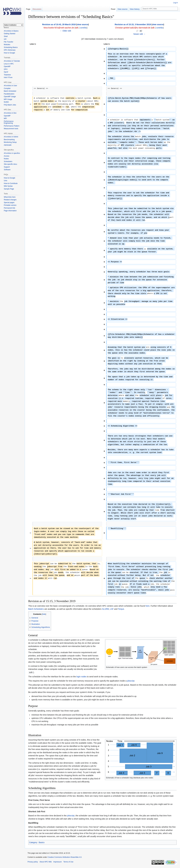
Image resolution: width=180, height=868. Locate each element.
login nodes (81, 676)
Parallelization (9, 94)
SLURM (106, 609)
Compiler (7, 88)
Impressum (57, 862)
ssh (5, 39)
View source (123, 9)
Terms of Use (68, 862)
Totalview (7, 75)
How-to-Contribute (11, 183)
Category (33, 842)
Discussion (37, 9)
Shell (6, 36)
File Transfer (9, 42)
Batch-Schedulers (36, 609)
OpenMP (7, 66)
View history (135, 9)
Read (113, 9)
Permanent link (9, 208)
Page (28, 9)
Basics (42, 842)
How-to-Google (9, 178)
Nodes (6, 159)
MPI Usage (8, 99)
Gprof (6, 72)
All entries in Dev (10, 113)
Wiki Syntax (8, 186)
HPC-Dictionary (10, 50)
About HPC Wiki (46, 862)
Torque (121, 609)
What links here (10, 197)
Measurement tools (11, 129)
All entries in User (10, 86)
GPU (6, 69)
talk (77, 28)
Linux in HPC (9, 64)
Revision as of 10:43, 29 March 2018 (59, 24)
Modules (7, 45)
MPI (5, 118)
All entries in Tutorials (12, 61)
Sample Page (9, 189)
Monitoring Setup (10, 142)
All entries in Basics (11, 31)
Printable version (10, 205)
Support (7, 167)
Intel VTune (8, 77)
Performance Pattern (12, 126)
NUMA (6, 102)
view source (83, 24)
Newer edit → (139, 34)
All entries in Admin (11, 137)
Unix (5, 181)
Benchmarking (9, 140)
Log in (175, 3)
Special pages (9, 203)
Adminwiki (8, 145)
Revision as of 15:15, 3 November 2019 (133, 24)
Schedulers (8, 161)
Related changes (10, 200)
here (148, 606)
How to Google (9, 53)
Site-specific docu (10, 164)
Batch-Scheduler (10, 91)
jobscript (131, 681)
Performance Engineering (9, 122)
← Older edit (65, 31)
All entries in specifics (12, 153)
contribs (83, 28)
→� (139, 31)
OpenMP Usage (10, 97)
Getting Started (9, 34)
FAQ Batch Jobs (10, 105)
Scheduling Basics (11, 47)
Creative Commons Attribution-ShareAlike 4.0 (64, 857)
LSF (112, 609)
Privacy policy (33, 862)
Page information (10, 211)
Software (7, 170)
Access (7, 156)
